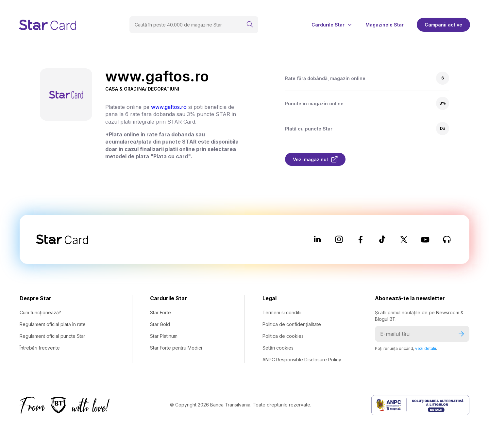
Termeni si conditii (282, 312)
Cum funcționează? (40, 312)
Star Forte (160, 312)
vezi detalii (426, 348)
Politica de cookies (283, 336)
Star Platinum (164, 336)
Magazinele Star (385, 25)
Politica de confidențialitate (292, 324)
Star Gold (160, 324)
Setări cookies (278, 348)
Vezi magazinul (315, 159)
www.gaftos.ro (169, 107)
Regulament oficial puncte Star (52, 336)
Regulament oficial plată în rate (53, 324)
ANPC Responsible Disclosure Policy (302, 360)
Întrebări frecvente (40, 348)
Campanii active (443, 25)
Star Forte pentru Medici (176, 348)
